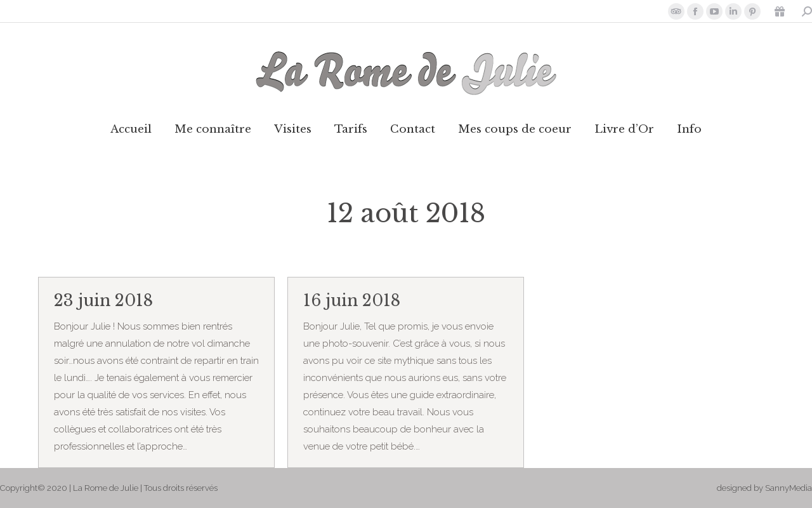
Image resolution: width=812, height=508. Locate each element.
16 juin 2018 (352, 301)
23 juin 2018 (103, 301)
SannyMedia (789, 488)
